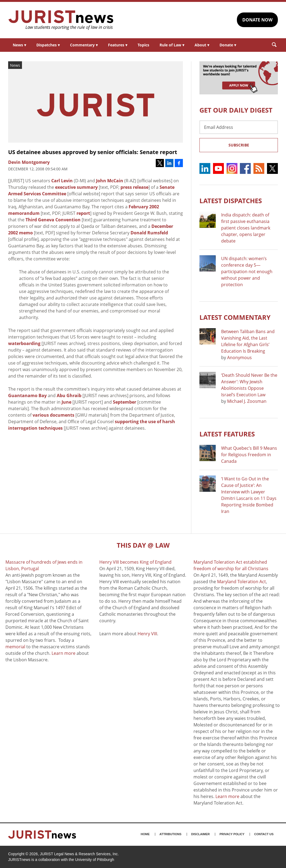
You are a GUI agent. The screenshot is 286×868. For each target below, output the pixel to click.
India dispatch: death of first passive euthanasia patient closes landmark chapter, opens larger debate (246, 228)
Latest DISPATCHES (231, 201)
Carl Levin (62, 181)
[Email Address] (239, 127)
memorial (15, 647)
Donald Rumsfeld (149, 233)
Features (118, 45)
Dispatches (48, 45)
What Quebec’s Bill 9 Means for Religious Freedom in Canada (249, 455)
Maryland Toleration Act (241, 582)
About (202, 45)
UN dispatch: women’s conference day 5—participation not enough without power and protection (247, 272)
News (19, 45)
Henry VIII (147, 634)
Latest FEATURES (227, 434)
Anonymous (239, 358)
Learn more (63, 653)
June (66, 402)
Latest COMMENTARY (235, 317)
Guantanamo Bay (27, 395)
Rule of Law (172, 45)
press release (134, 187)
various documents (53, 415)
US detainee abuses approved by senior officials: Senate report (93, 152)
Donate (228, 45)
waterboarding (24, 343)
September (125, 402)
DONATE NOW (257, 20)
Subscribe (239, 145)
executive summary (76, 187)
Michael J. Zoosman (247, 401)
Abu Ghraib (69, 395)
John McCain (110, 181)
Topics (143, 45)
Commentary (84, 45)
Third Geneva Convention (53, 220)
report (83, 213)
